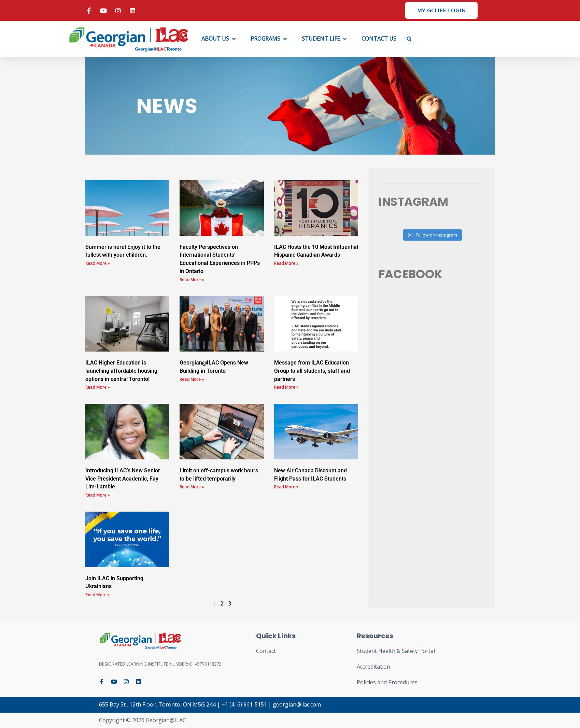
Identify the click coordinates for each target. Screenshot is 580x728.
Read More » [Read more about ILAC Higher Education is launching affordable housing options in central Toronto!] (97, 387)
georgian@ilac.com (297, 704)
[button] (219, 39)
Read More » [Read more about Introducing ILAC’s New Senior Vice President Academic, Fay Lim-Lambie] (97, 495)
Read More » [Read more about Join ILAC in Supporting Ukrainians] (97, 595)
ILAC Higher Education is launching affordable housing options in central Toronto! (121, 371)
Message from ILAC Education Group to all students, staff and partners (312, 371)
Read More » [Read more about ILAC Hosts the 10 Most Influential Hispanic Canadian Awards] (286, 263)
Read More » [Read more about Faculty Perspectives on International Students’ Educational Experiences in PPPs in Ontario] (192, 280)
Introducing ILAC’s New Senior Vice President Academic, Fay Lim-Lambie (123, 479)
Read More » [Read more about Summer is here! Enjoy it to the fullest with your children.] (97, 263)
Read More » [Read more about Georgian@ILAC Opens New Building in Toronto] (192, 379)
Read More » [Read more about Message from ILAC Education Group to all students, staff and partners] (286, 387)
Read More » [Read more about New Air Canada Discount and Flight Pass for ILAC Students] (286, 487)
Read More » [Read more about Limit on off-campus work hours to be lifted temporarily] (192, 487)
